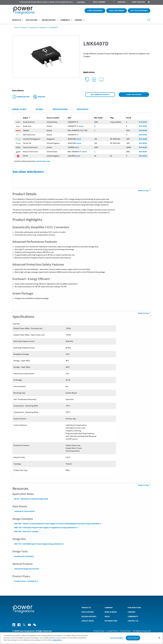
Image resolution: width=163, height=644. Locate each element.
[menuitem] (149, 2)
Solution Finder (117, 11)
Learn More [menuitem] (81, 2)
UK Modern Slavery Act (142, 631)
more (81, 126)
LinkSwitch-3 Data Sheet (24, 511)
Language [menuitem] (121, 2)
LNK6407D (54, 28)
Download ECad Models (24, 556)
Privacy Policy (99, 631)
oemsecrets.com (43, 161)
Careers (132, 612)
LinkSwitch (33, 28)
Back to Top (145, 191)
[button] (46, 57)
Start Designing (95, 11)
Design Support (49, 20)
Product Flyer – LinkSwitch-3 (26, 581)
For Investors (134, 607)
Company (78, 20)
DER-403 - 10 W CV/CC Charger (26, 531)
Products (17, 20)
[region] (81, 638)
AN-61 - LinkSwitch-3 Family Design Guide (31, 499)
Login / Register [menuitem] (138, 2)
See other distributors (28, 172)
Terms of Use (125, 631)
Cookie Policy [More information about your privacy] (57, 640)
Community (65, 20)
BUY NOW (143, 122)
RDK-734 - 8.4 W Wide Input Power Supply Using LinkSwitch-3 (39, 544)
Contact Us (133, 621)
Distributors (111, 621)
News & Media (111, 612)
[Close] (159, 638)
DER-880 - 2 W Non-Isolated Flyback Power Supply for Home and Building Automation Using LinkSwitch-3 (58, 524)
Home (17, 28)
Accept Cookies (133, 638)
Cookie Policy (112, 631)
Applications (31, 20)
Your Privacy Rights (117, 638)
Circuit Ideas (88, 621)
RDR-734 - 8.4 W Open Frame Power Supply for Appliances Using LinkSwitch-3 (46, 528)
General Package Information (27, 569)
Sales (107, 616)
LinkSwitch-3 (44, 28)
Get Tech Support (139, 11)
